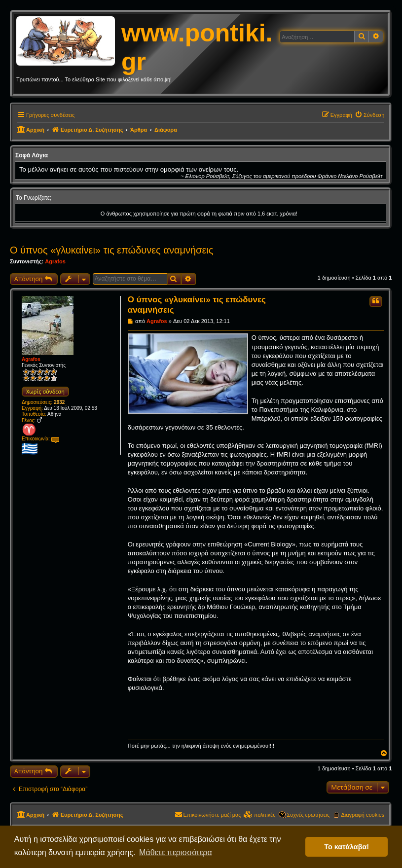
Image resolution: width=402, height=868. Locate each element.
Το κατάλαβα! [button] (347, 847)
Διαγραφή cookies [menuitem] (363, 815)
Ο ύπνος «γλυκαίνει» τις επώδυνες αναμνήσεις (111, 250)
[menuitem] (369, 115)
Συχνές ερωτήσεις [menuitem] (309, 815)
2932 (59, 402)
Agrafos (55, 261)
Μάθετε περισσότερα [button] (176, 852)
